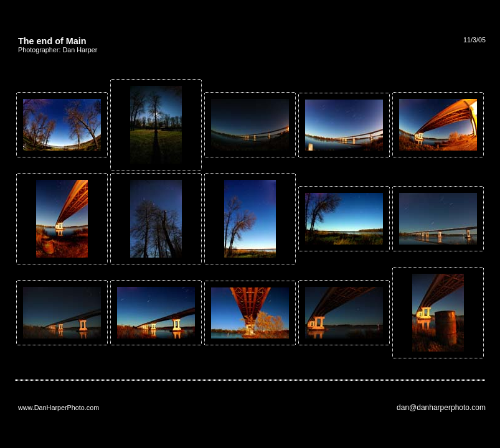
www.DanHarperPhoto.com (59, 408)
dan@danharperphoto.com (441, 408)
